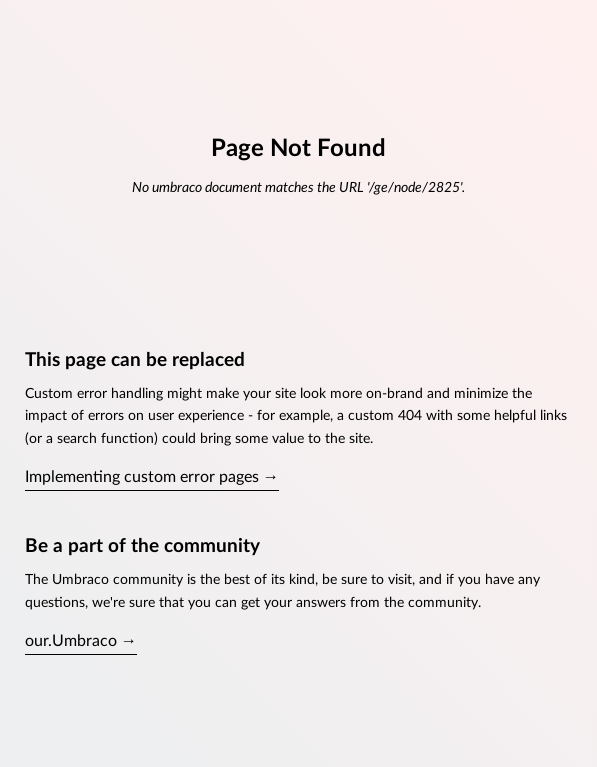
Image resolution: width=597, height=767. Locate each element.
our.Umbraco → (81, 641)
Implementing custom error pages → (152, 477)
